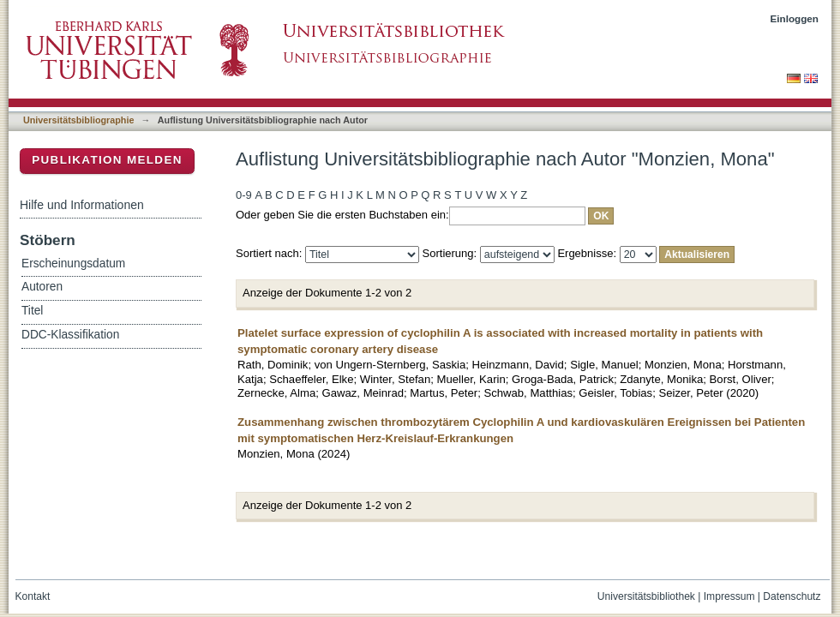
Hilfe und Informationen (82, 205)
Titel (32, 311)
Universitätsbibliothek (646, 596)
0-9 (244, 195)
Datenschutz (792, 596)
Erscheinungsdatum (73, 264)
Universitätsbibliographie (78, 120)
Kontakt (33, 596)
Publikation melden (107, 160)
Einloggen (795, 18)
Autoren (42, 287)
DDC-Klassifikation (70, 335)
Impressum (729, 596)
